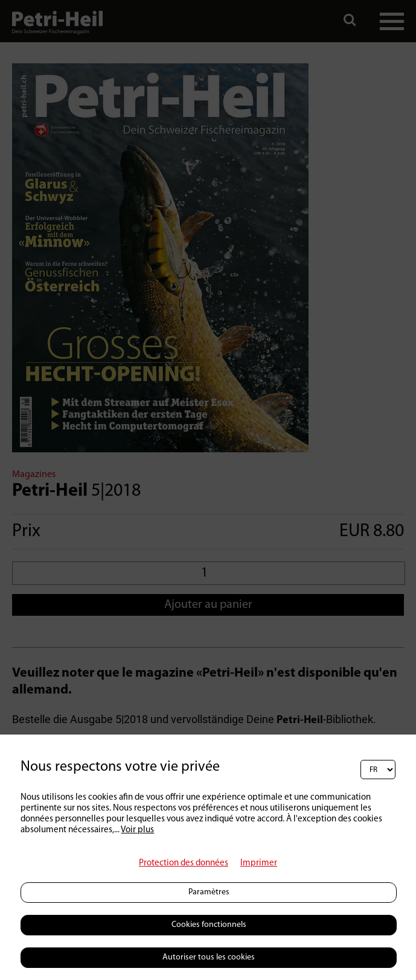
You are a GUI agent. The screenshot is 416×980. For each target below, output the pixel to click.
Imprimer (259, 863)
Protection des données (184, 863)
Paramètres (209, 892)
